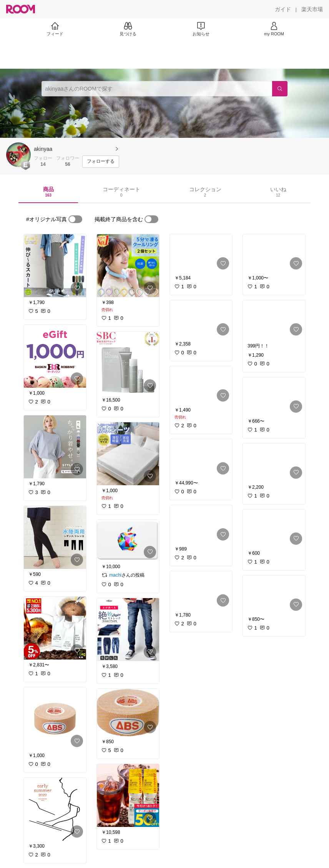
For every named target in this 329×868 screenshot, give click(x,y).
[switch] (75, 219)
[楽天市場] (312, 9)
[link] (55, 266)
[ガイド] (283, 9)
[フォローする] (101, 162)
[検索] (280, 89)
